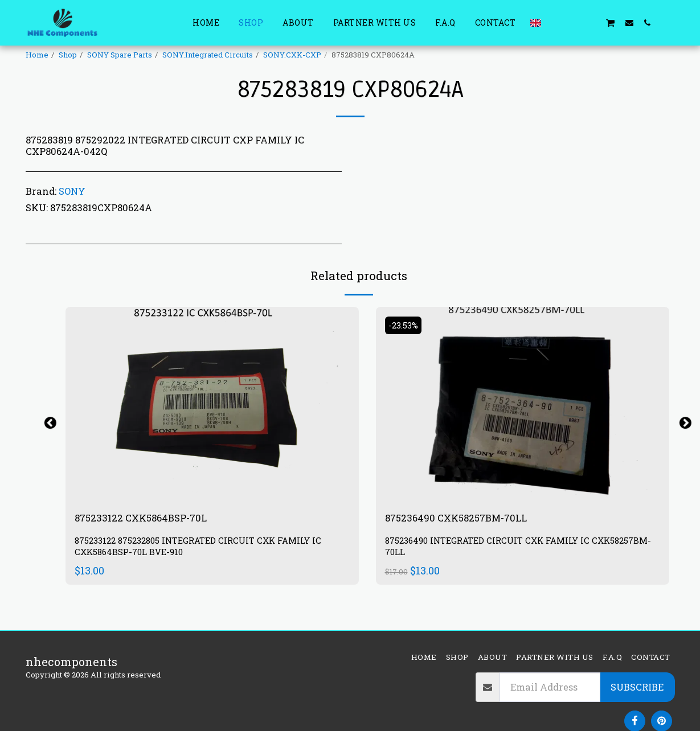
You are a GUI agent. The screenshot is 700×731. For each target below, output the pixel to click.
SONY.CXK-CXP (292, 55)
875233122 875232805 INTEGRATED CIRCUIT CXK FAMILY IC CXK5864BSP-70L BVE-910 (208, 549)
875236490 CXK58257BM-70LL (468, 519)
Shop (68, 55)
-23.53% (406, 325)
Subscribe (637, 687)
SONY (72, 191)
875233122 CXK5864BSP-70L (152, 519)
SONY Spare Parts (120, 55)
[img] (212, 404)
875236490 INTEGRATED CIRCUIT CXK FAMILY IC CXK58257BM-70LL (495, 549)
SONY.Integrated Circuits (208, 55)
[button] (555, 22)
